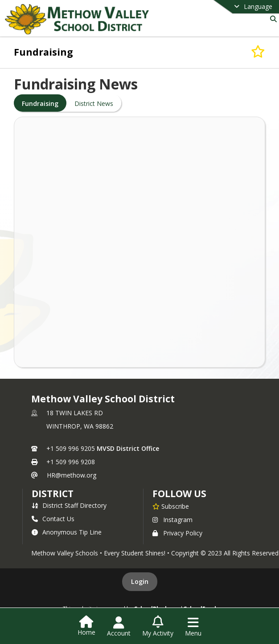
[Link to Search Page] (272, 19)
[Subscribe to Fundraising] (258, 52)
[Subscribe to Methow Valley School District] (171, 506)
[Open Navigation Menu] (193, 627)
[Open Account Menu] (119, 627)
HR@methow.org (72, 475)
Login (140, 581)
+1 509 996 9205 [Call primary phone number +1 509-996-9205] (71, 448)
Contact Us (53, 519)
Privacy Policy (177, 533)
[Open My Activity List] (158, 627)
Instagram (172, 520)
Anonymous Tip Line (67, 532)
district (53, 494)
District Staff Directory (69, 505)
